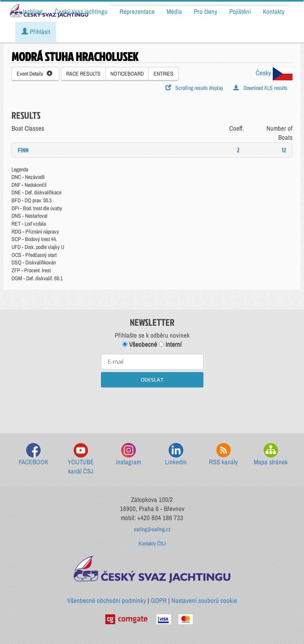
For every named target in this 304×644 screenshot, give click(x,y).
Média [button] (174, 11)
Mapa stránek (271, 455)
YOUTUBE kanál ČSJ (81, 459)
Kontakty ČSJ (152, 543)
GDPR (159, 600)
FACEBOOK (33, 455)
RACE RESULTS (83, 74)
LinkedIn (176, 455)
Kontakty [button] (274, 11)
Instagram (128, 455)
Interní (170, 344)
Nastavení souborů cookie (204, 600)
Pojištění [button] (240, 11)
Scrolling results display (194, 88)
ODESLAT (152, 380)
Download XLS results (260, 88)
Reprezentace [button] (137, 11)
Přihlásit (36, 32)
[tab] (152, 150)
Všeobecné (140, 344)
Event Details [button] (34, 74)
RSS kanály (223, 455)
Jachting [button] (32, 11)
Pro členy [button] (206, 11)
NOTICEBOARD (127, 74)
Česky (274, 73)
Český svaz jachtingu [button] (81, 11)
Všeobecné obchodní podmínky (107, 600)
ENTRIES (163, 74)
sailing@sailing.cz (152, 529)
